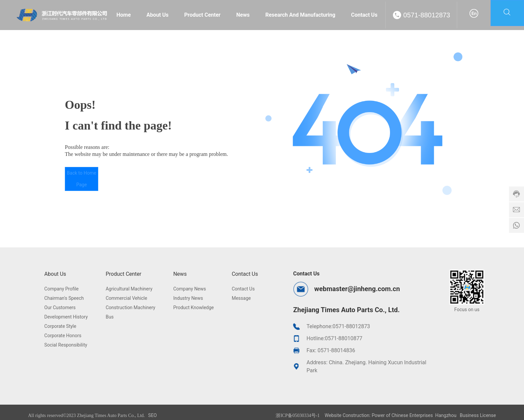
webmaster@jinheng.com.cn (357, 289)
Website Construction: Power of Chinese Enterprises (379, 415)
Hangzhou (446, 415)
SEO (152, 415)
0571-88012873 (427, 15)
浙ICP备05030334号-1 (298, 415)
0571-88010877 (344, 338)
